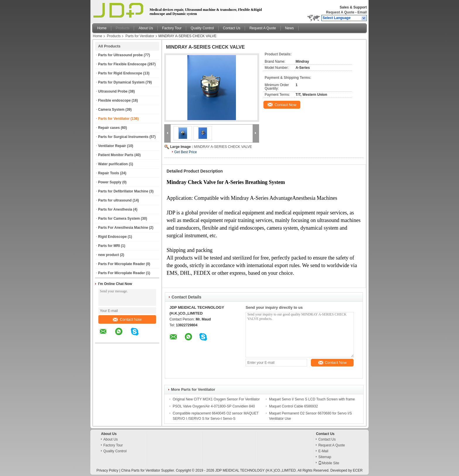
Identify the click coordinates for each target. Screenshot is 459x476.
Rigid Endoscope (112, 237)
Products (123, 28)
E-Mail (323, 451)
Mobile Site (329, 463)
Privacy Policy (107, 470)
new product (108, 255)
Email (362, 12)
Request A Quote (340, 12)
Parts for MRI (109, 246)
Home (102, 28)
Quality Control (202, 28)
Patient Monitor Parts (116, 155)
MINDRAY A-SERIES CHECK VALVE (223, 147)
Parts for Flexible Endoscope (122, 64)
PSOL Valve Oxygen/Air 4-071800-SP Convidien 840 (214, 406)
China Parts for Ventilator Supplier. (149, 470)
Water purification (113, 164)
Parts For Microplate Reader (121, 264)
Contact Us (232, 28)
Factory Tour (172, 28)
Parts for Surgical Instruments (123, 137)
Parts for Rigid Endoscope (120, 73)
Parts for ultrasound (115, 200)
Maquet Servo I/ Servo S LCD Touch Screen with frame (312, 399)
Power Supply (110, 182)
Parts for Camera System (119, 219)
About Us (146, 28)
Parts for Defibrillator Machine (123, 191)
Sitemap (325, 457)
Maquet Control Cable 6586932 (293, 406)
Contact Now (127, 319)
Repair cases (109, 128)
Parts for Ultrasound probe (120, 55)
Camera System (111, 110)
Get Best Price (185, 152)
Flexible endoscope (114, 100)
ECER (358, 470)
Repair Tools (109, 173)
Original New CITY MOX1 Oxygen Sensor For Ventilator (216, 399)
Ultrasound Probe (113, 91)
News (290, 28)
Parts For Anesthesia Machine (123, 228)
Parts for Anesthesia (115, 209)
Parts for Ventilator (140, 36)
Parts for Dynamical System (121, 82)
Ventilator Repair (112, 146)
